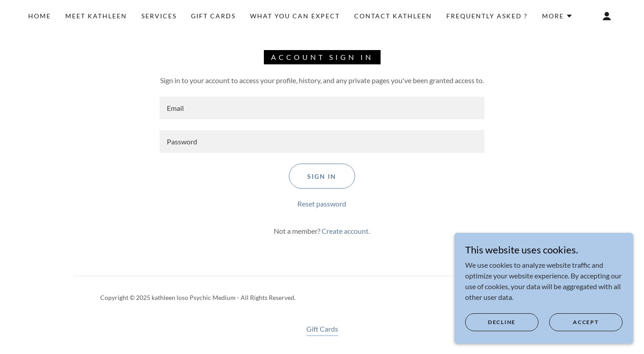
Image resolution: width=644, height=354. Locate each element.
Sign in (322, 176)
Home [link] (40, 16)
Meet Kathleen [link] (96, 16)
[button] (557, 16)
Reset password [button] (322, 204)
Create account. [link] (346, 231)
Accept (586, 322)
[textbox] (322, 108)
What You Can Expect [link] (295, 16)
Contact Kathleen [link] (393, 16)
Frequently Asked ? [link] (487, 16)
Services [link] (159, 16)
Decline (502, 322)
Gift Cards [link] (213, 16)
